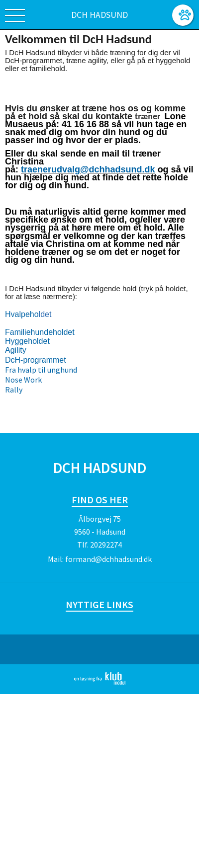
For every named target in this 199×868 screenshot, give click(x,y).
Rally (14, 390)
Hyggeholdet (27, 341)
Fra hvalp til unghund (41, 370)
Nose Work (23, 380)
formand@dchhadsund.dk (108, 559)
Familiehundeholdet (40, 332)
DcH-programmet (36, 360)
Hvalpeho (22, 314)
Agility (16, 350)
